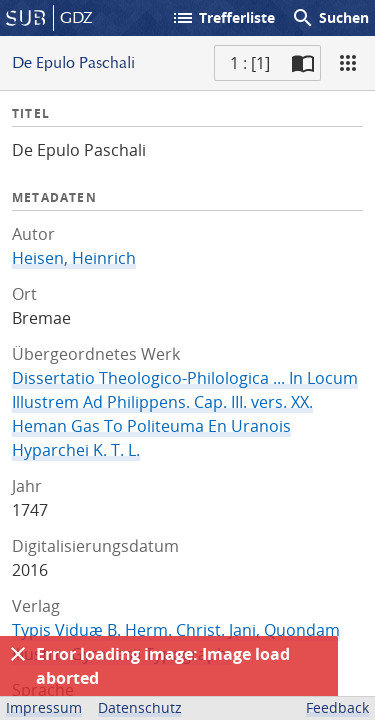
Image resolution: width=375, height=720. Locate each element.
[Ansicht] (348, 63)
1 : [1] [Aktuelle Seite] (250, 63)
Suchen (330, 18)
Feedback (337, 707)
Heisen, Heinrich (74, 258)
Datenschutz (140, 707)
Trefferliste (223, 18)
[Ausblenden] (18, 654)
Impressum (44, 707)
